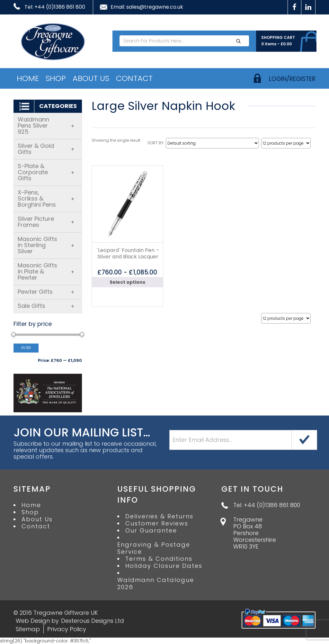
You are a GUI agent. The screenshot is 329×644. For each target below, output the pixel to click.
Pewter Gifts (46, 292)
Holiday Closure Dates (164, 566)
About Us (91, 78)
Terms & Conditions (159, 559)
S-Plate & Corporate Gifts (46, 172)
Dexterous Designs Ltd (93, 621)
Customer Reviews (157, 523)
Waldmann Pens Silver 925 (46, 125)
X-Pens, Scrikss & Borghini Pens (46, 198)
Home (28, 78)
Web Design (33, 621)
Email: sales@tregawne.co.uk (147, 7)
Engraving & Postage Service (154, 548)
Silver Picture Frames (46, 222)
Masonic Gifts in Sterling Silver (46, 245)
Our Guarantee (151, 531)
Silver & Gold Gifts (46, 149)
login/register (292, 79)
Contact (134, 78)
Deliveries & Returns (159, 516)
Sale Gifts (46, 306)
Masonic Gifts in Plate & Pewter (46, 271)
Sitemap (28, 629)
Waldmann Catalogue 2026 (156, 584)
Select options (127, 282)
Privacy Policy (67, 629)
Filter (26, 348)
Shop (56, 78)
